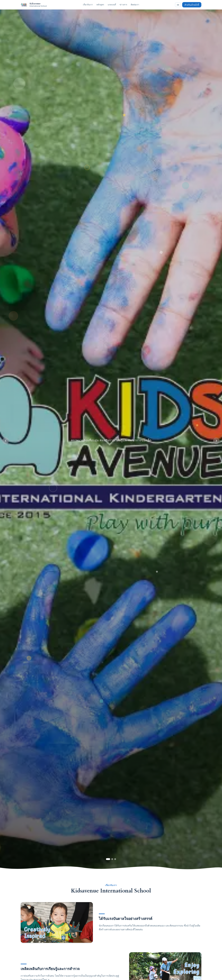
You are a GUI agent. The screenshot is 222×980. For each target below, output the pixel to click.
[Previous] (6, 441)
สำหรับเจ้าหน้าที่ (192, 5)
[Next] (216, 441)
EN (178, 5)
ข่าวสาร (123, 5)
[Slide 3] (115, 859)
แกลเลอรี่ (112, 5)
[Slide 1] (108, 859)
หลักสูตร (100, 5)
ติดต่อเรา (135, 5)
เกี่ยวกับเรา (88, 5)
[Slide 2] (112, 859)
